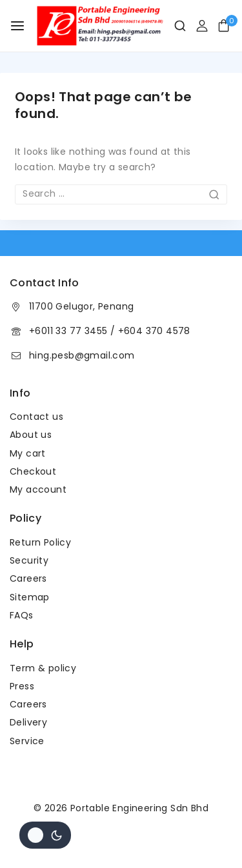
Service (27, 741)
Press (22, 686)
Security (29, 560)
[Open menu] (17, 26)
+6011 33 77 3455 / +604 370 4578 (110, 331)
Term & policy (43, 668)
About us (31, 435)
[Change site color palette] (45, 835)
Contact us (36, 417)
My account (38, 489)
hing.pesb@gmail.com (82, 355)
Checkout (33, 471)
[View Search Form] (175, 26)
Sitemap (30, 597)
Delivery (28, 722)
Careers (28, 578)
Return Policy (40, 542)
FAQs (22, 615)
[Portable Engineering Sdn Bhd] (99, 26)
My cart (28, 453)
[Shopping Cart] (227, 25)
